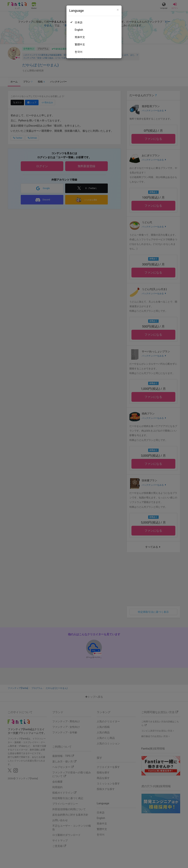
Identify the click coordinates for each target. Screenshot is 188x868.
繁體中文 (80, 44)
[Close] (118, 10)
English (79, 30)
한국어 (79, 52)
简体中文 (80, 37)
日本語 (79, 22)
